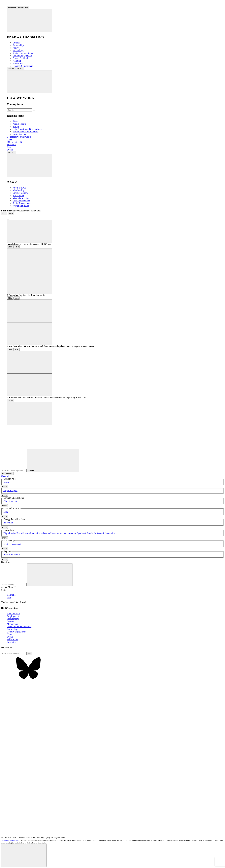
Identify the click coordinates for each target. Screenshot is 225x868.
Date (9, 597)
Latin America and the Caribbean (28, 129)
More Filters (7, 473)
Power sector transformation (64, 533)
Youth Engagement (12, 544)
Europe (16, 126)
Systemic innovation (106, 533)
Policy (16, 48)
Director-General (20, 193)
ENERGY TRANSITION (18, 8)
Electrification (23, 533)
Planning (17, 61)
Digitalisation (10, 533)
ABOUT (11, 153)
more (4, 487)
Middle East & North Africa (26, 132)
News (9, 139)
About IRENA (19, 188)
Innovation (18, 63)
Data (9, 147)
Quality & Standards (86, 533)
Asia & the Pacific (12, 555)
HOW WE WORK (15, 69)
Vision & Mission (21, 198)
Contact (10, 621)
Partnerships (18, 45)
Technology (18, 50)
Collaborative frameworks (19, 137)
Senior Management (22, 203)
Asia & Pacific (19, 124)
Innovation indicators (40, 533)
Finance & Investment (23, 66)
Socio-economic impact (24, 53)
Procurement (19, 195)
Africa (16, 121)
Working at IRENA (22, 206)
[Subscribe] (14, 653)
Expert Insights (10, 491)
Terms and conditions (9, 840)
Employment (13, 616)
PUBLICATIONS (15, 142)
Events (10, 150)
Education (12, 145)
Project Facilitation (21, 58)
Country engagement (22, 56)
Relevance (12, 595)
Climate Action (10, 501)
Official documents (21, 201)
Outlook (16, 43)
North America (20, 134)
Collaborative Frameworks (19, 627)
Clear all (5, 476)
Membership (18, 190)
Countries (6, 562)
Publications (13, 639)
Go (30, 653)
